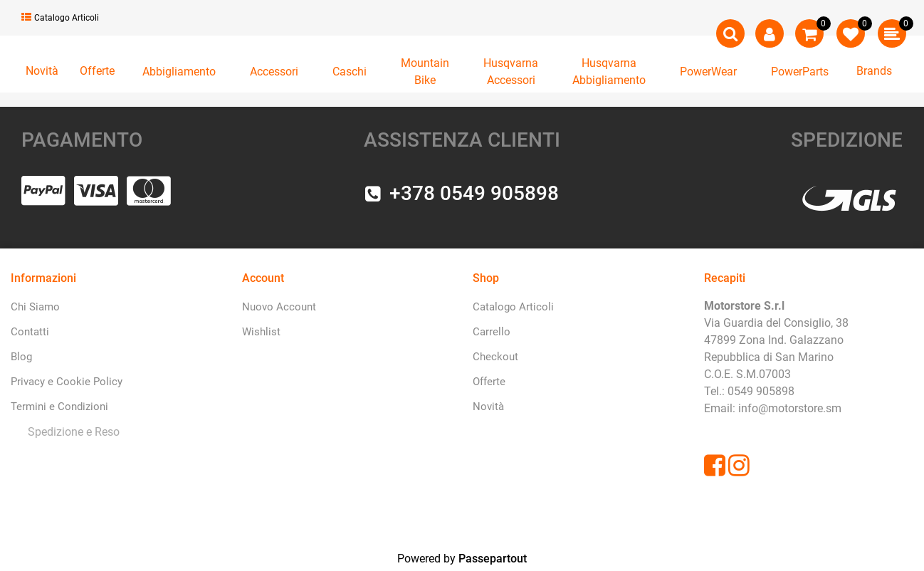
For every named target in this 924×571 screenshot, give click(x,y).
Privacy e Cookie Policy (67, 382)
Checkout (495, 357)
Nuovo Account (279, 307)
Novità (42, 71)
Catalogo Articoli (60, 18)
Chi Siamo (35, 307)
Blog (21, 357)
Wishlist (261, 332)
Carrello (492, 332)
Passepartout (493, 559)
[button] (730, 33)
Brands (874, 71)
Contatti (30, 332)
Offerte (97, 71)
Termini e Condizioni (59, 407)
